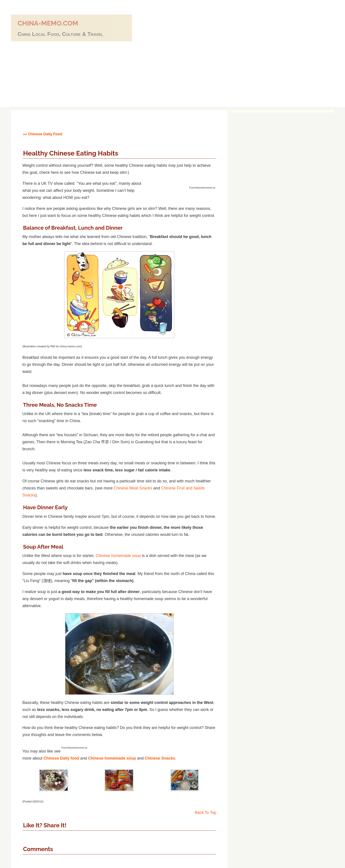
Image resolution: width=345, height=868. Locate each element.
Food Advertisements (201, 188)
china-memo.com (48, 23)
